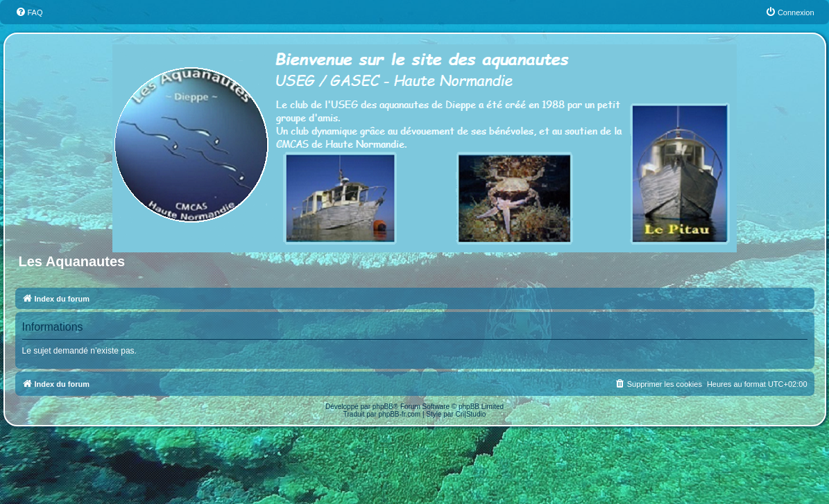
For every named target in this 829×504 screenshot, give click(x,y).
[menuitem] (29, 12)
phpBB (383, 407)
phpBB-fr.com (400, 414)
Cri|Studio (471, 414)
